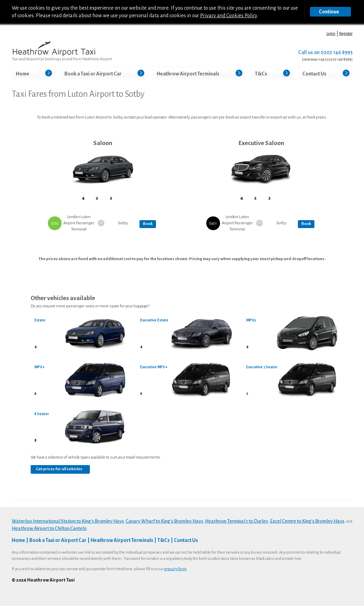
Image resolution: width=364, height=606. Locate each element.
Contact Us (314, 74)
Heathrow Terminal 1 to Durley (237, 521)
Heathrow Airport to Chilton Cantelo (49, 528)
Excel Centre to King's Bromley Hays (307, 521)
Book (148, 224)
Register (346, 33)
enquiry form (175, 569)
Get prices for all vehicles (59, 469)
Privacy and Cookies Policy (228, 16)
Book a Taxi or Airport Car (93, 74)
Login (331, 33)
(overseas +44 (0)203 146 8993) (327, 59)
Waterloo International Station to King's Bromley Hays (68, 521)
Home (23, 74)
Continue (329, 12)
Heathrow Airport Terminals (188, 74)
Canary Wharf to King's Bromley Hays (164, 521)
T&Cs (261, 74)
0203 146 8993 (337, 52)
